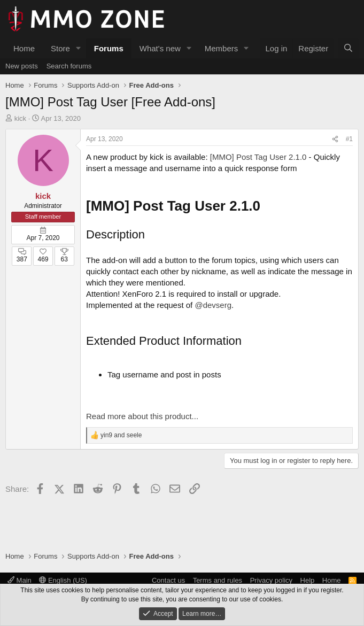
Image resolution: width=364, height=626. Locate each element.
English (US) (63, 580)
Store (60, 48)
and (121, 435)
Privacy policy (271, 580)
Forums (109, 48)
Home (24, 48)
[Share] (335, 139)
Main (20, 580)
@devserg (213, 305)
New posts (22, 66)
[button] (79, 48)
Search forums (69, 66)
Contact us (168, 580)
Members (222, 48)
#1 (349, 139)
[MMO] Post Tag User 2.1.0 (258, 157)
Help (308, 580)
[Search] (348, 48)
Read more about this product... (142, 416)
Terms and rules (218, 580)
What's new (160, 48)
